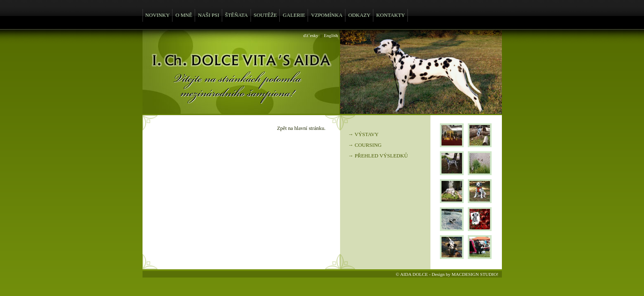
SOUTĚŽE (266, 15)
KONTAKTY (391, 15)
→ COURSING (365, 145)
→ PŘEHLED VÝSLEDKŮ (378, 156)
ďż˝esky (311, 35)
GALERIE (294, 15)
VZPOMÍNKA (327, 15)
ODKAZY (359, 15)
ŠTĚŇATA (237, 15)
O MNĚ (184, 15)
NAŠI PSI (209, 15)
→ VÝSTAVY (363, 134)
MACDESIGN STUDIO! (475, 274)
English (331, 35)
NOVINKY (158, 15)
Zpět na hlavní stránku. (301, 128)
